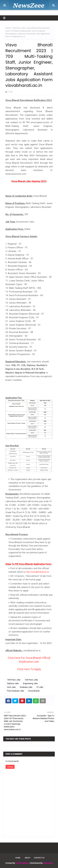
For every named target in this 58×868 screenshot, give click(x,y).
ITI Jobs (40, 687)
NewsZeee (48, 863)
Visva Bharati (34, 691)
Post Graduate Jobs (16, 691)
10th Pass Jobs (19, 28)
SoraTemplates (22, 863)
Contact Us (39, 858)
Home (8, 28)
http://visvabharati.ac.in (37, 572)
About (28, 858)
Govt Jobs (11, 687)
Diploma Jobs (13, 684)
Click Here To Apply (29, 669)
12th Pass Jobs (31, 680)
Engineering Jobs (30, 684)
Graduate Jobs (26, 687)
